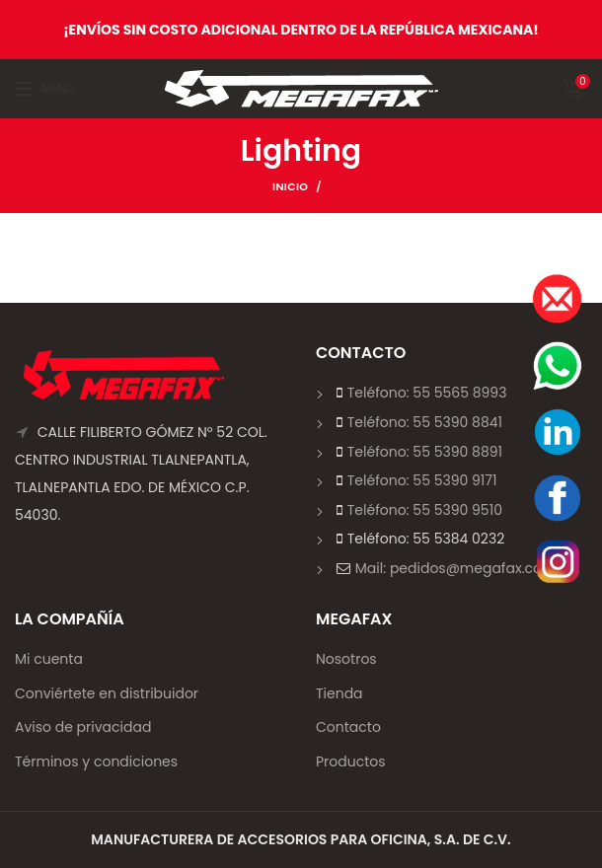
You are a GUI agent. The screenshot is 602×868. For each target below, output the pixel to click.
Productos (351, 761)
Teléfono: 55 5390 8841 (425, 422)
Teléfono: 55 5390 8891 (425, 452)
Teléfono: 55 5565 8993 (427, 393)
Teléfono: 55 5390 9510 (425, 510)
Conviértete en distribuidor (107, 693)
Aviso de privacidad (83, 727)
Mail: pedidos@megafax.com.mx (468, 568)
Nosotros (346, 659)
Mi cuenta (49, 659)
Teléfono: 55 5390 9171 (422, 480)
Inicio (290, 186)
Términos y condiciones (96, 761)
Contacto (348, 727)
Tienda (339, 693)
